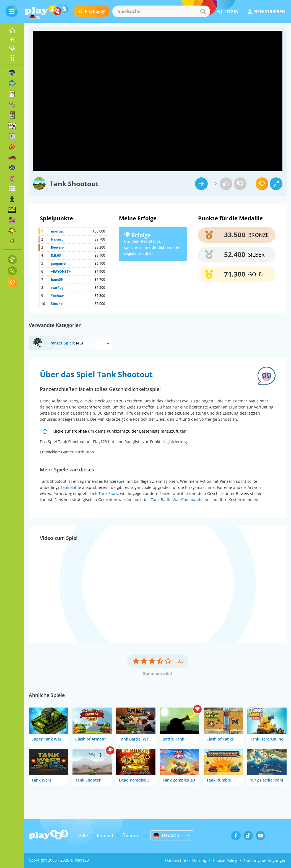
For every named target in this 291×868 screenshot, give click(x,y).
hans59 (57, 279)
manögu (58, 231)
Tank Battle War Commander (177, 500)
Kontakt (105, 836)
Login (228, 12)
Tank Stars (108, 493)
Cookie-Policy (225, 860)
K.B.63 (56, 255)
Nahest (57, 239)
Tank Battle (71, 487)
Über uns (132, 836)
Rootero (57, 247)
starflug (57, 288)
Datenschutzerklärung (186, 860)
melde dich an (158, 247)
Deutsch (166, 835)
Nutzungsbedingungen (265, 860)
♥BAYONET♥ (61, 271)
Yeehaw (57, 296)
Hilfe (83, 836)
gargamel (59, 263)
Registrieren (267, 12)
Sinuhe (57, 304)
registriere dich (138, 253)
